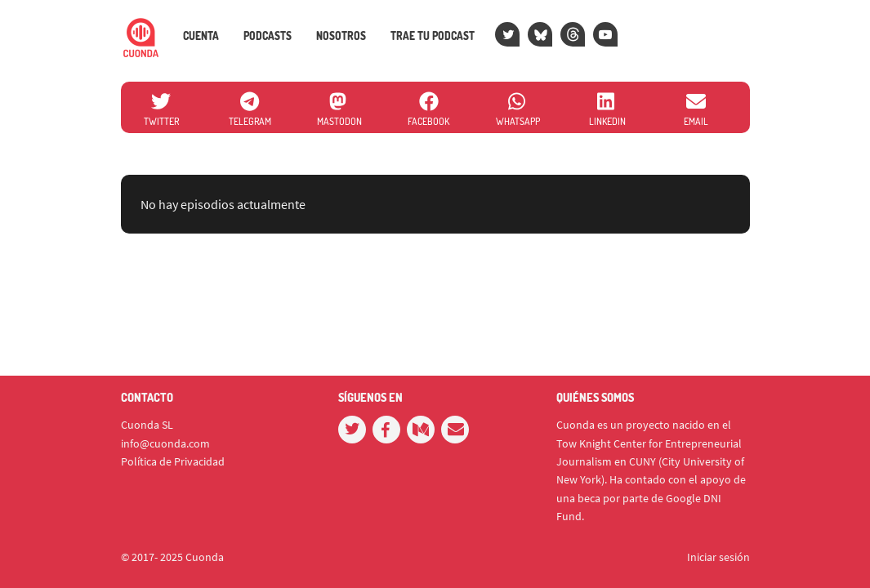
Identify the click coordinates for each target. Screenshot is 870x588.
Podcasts (268, 36)
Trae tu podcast (433, 36)
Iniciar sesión (718, 557)
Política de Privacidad (173, 461)
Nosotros (341, 36)
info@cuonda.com (165, 443)
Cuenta (201, 36)
